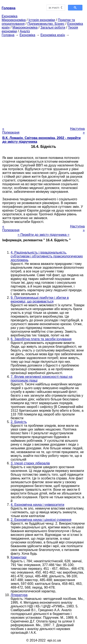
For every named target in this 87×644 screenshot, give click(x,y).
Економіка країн (53, 35)
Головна (8, 35)
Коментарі (18, 557)
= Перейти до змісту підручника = (43, 235)
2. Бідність (19, 422)
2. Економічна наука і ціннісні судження (41, 520)
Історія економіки (42, 20)
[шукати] (55, 8)
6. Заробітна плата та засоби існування (41, 339)
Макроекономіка (25, 27)
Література (19, 595)
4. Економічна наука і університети (37, 505)
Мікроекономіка (14, 20)
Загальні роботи (53, 27)
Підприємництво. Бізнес (46, 24)
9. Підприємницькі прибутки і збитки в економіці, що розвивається (40, 300)
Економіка (9, 16)
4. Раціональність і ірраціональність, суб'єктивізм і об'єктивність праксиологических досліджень (47, 256)
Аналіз (25, 31)
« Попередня (11, 131)
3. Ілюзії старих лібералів (30, 463)
